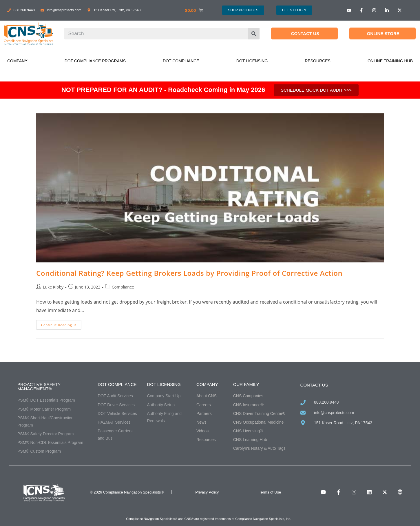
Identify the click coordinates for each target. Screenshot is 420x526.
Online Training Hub (390, 61)
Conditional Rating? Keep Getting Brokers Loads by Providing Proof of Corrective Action (189, 273)
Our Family (246, 384)
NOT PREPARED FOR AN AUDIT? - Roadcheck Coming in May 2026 (163, 90)
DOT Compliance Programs (95, 61)
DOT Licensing (252, 61)
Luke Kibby (53, 287)
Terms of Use (270, 492)
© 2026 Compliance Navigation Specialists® (127, 492)
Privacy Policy (207, 492)
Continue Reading (61, 324)
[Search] (254, 34)
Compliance (123, 287)
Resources (318, 61)
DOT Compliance (181, 61)
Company (17, 61)
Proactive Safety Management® (39, 387)
